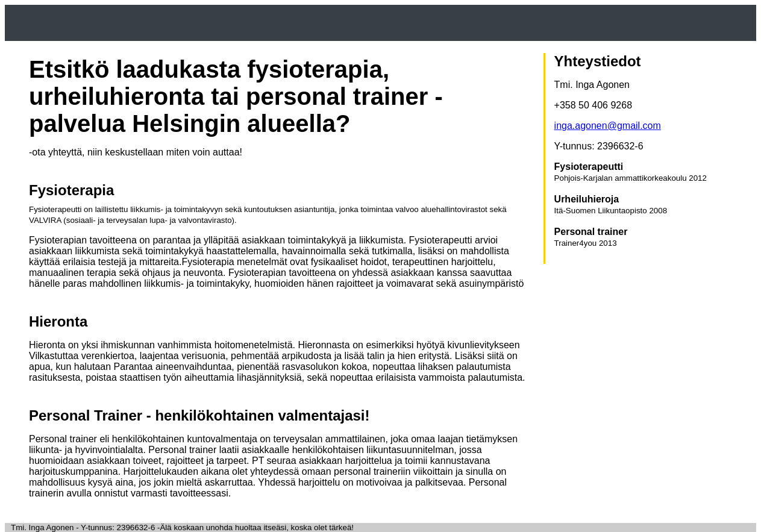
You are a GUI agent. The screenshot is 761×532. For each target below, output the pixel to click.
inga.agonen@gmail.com (608, 126)
